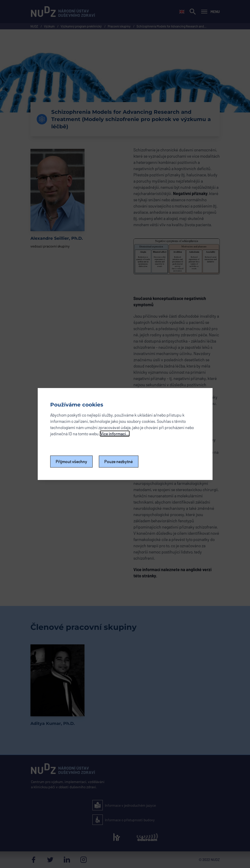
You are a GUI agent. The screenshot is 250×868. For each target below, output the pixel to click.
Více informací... (115, 434)
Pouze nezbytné (119, 461)
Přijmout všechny (71, 461)
